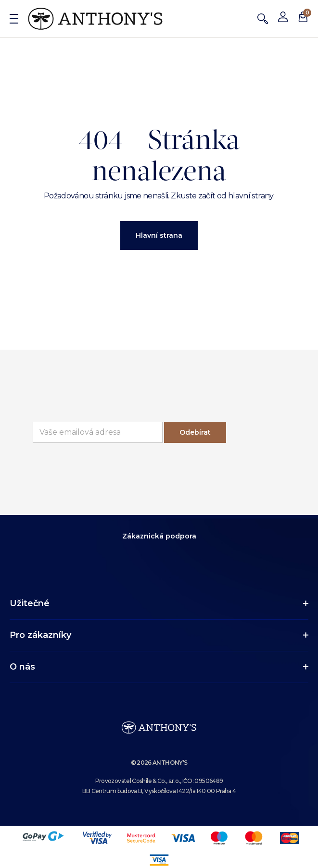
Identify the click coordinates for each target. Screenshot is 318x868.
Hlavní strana (159, 235)
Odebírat (195, 432)
